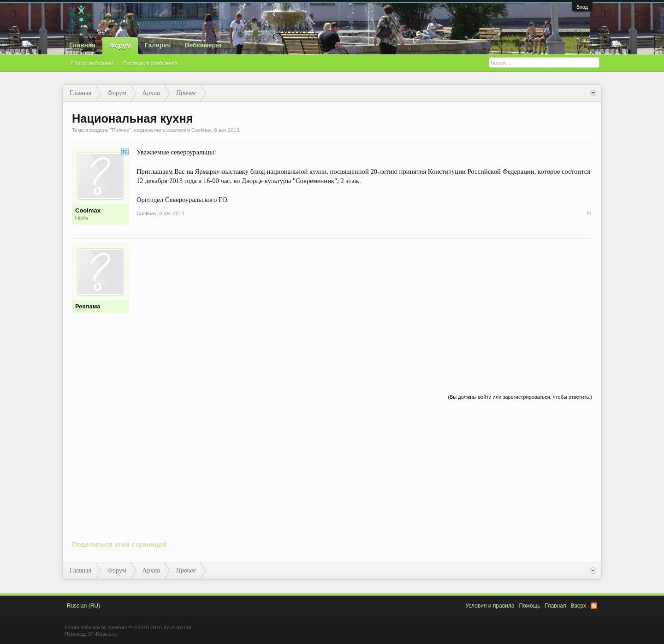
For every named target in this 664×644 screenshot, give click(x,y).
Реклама (88, 306)
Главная (82, 45)
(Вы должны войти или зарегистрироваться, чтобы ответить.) (520, 397)
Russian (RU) (83, 606)
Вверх (578, 606)
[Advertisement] (364, 308)
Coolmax (201, 130)
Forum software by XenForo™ (129, 627)
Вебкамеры (203, 45)
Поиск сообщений (92, 63)
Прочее (120, 130)
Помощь (529, 606)
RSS (594, 606)
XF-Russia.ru (102, 634)
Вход (582, 7)
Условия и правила (490, 606)
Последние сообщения (150, 63)
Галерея (158, 45)
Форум (120, 46)
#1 (589, 213)
